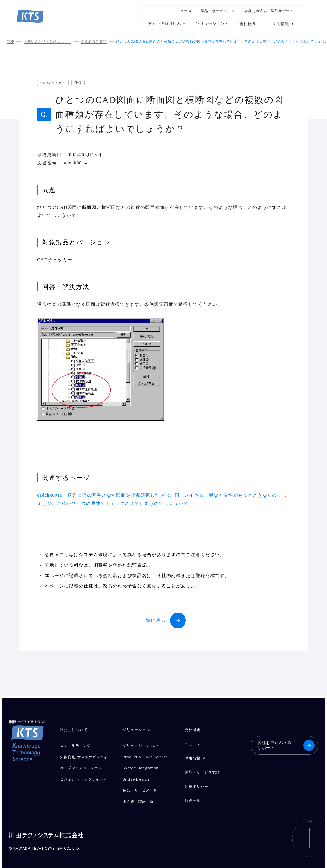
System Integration (144, 765)
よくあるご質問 (94, 41)
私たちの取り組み (165, 24)
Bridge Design (138, 775)
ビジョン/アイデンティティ (87, 779)
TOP (11, 41)
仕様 (78, 83)
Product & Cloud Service (149, 755)
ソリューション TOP (143, 745)
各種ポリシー (196, 782)
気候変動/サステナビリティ (85, 757)
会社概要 (248, 24)
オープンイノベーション (84, 769)
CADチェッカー (53, 83)
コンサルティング (78, 745)
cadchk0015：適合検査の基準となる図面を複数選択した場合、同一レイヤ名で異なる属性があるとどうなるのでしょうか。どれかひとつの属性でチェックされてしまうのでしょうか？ (162, 499)
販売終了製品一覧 (140, 794)
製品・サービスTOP (202, 769)
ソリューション (210, 24)
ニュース (184, 11)
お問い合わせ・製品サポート (47, 41)
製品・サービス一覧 (142, 784)
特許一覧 (193, 795)
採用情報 (281, 24)
